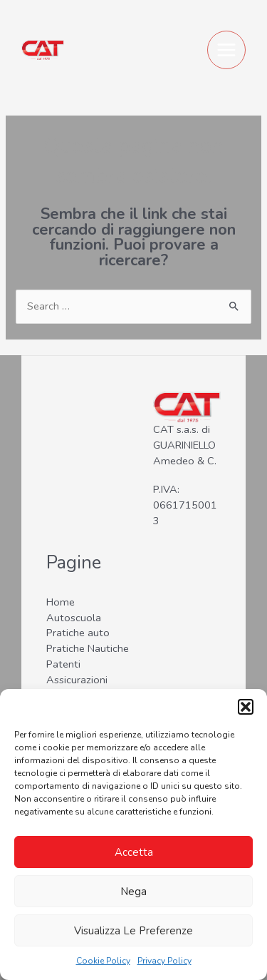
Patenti (63, 664)
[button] (246, 707)
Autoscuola (74, 618)
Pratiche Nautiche (88, 648)
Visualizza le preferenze (133, 931)
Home (61, 602)
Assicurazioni (77, 680)
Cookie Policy (103, 961)
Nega (133, 892)
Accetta (134, 852)
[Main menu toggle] (226, 50)
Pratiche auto (78, 633)
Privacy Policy (164, 961)
